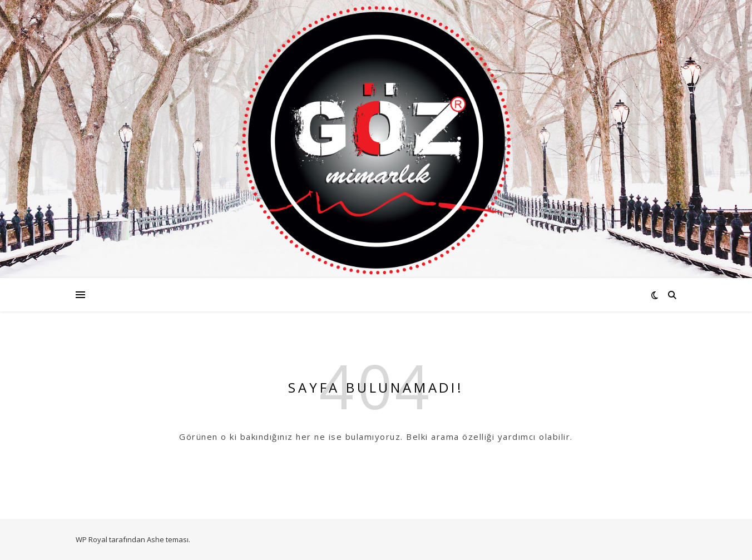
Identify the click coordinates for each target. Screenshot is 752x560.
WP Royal (91, 539)
